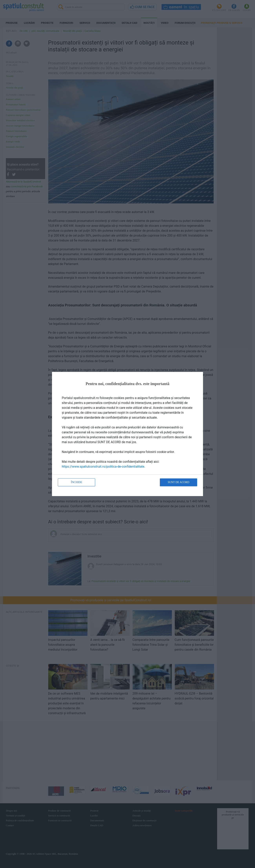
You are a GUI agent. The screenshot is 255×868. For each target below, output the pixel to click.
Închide (76, 482)
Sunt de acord (178, 482)
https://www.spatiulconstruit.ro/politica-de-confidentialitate (103, 467)
